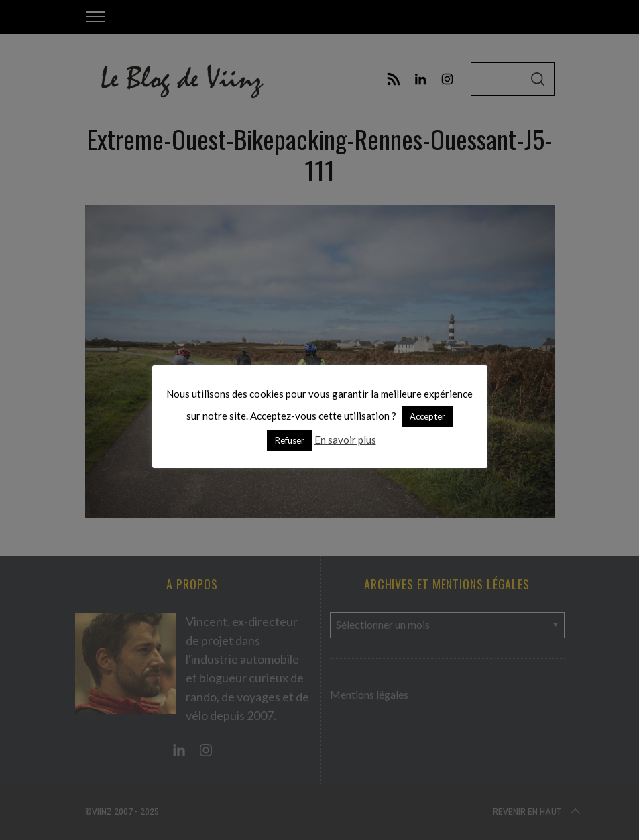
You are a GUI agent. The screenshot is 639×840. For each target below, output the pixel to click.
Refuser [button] (290, 440)
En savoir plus (345, 440)
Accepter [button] (427, 416)
